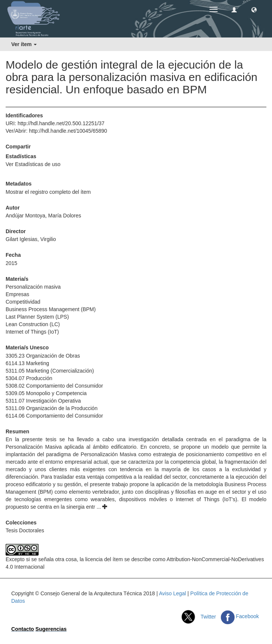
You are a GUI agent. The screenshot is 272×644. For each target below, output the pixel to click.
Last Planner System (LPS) (37, 317)
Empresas (17, 294)
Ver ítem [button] (24, 44)
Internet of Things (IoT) (32, 332)
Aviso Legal (172, 593)
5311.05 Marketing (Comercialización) (50, 371)
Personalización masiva (33, 287)
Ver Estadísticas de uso (33, 164)
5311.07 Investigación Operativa (43, 401)
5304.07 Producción (29, 378)
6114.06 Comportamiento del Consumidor (54, 416)
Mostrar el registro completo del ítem (48, 192)
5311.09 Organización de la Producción (52, 408)
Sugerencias (51, 629)
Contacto (23, 629)
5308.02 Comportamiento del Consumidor (54, 386)
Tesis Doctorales (25, 530)
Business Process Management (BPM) (51, 309)
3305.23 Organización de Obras (43, 356)
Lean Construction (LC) (33, 324)
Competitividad (23, 302)
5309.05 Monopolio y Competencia (46, 393)
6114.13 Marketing (27, 363)
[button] (254, 9)
